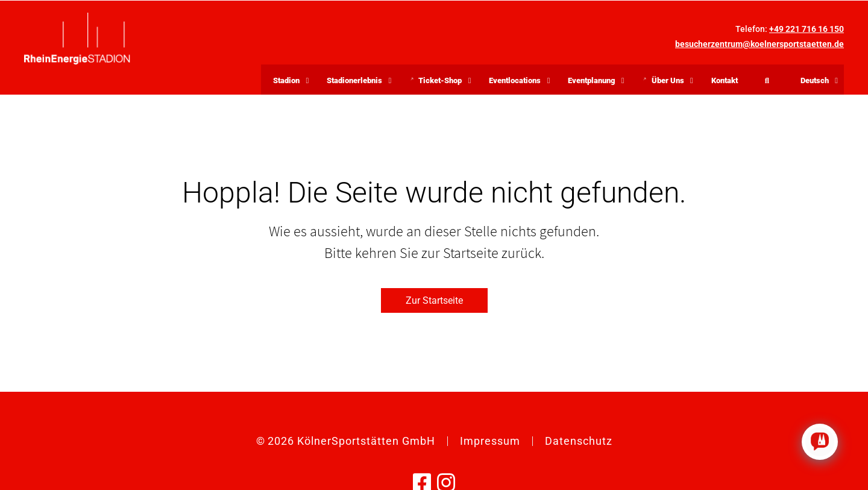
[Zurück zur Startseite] (77, 39)
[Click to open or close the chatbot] (820, 442)
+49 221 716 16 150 (807, 29)
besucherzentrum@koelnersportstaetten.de (759, 44)
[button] (814, 80)
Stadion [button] (286, 80)
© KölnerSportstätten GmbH (346, 441)
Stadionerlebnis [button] (354, 80)
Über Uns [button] (670, 82)
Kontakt (725, 80)
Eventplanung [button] (591, 80)
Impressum (490, 441)
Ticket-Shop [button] (443, 82)
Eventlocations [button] (515, 80)
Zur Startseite (434, 300)
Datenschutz (579, 441)
